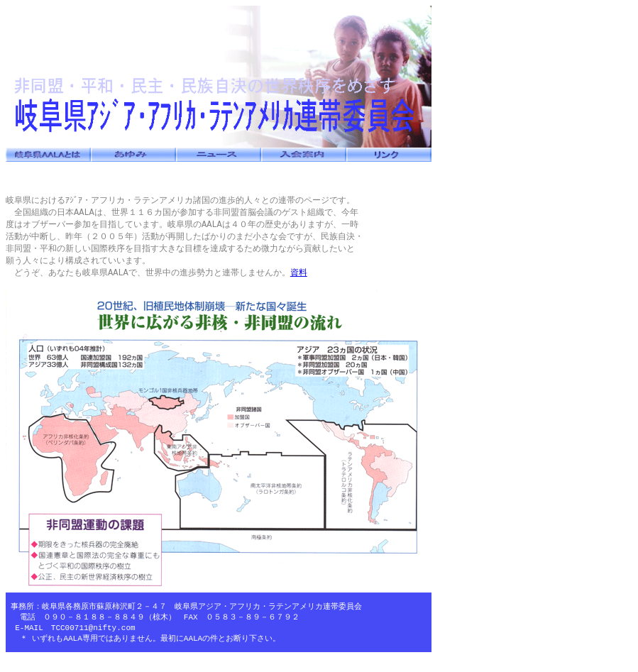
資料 (299, 277)
